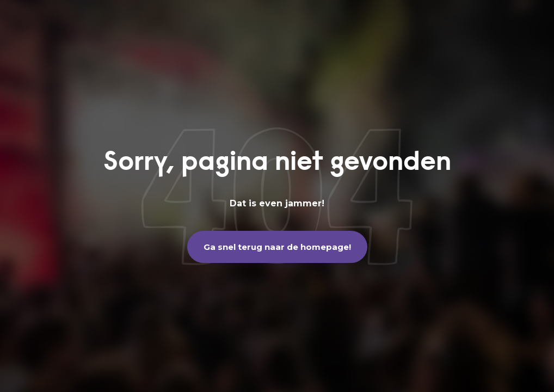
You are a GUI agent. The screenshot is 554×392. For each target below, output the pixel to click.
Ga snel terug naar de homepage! (277, 247)
